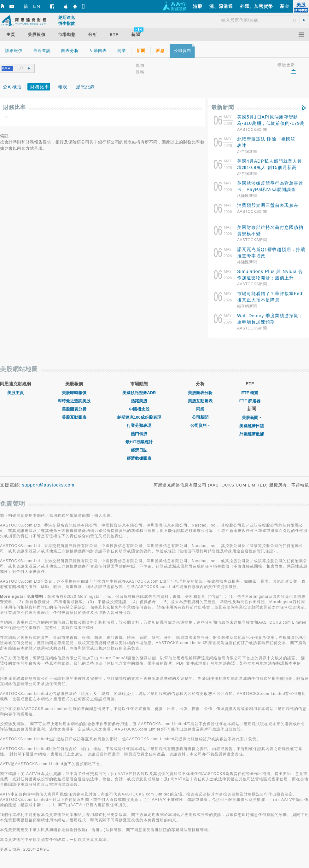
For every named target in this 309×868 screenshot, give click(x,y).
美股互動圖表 (74, 417)
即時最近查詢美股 (74, 401)
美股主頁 (15, 393)
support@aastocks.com (48, 485)
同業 (200, 409)
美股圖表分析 (74, 409)
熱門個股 (139, 434)
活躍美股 (139, 401)
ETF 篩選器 (250, 401)
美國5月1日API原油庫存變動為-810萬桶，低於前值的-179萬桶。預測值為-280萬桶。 (271, 123)
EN (37, 6)
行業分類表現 (139, 425)
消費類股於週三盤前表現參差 (268, 205)
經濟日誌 (139, 450)
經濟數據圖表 (139, 458)
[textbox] (10, 69)
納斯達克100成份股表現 (139, 417)
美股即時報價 (74, 393)
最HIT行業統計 (139, 442)
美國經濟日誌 (252, 426)
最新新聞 (223, 107)
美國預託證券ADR (139, 393)
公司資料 (200, 425)
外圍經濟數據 (252, 434)
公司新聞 (200, 417)
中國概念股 (139, 409)
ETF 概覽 (250, 393)
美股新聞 (252, 418)
